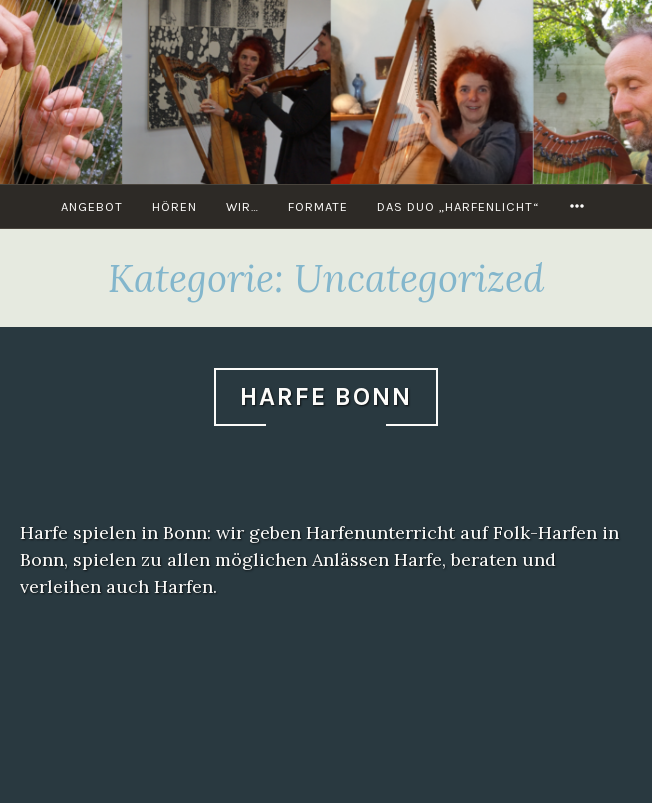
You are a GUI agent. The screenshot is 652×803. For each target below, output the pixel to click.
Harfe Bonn (326, 396)
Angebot (92, 206)
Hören (174, 206)
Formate (318, 206)
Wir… (242, 206)
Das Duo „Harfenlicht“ (458, 206)
